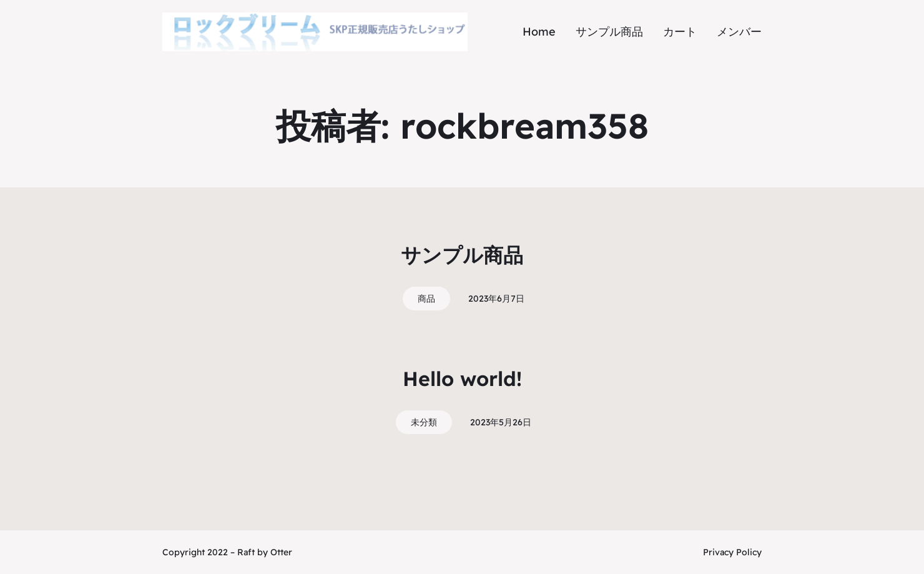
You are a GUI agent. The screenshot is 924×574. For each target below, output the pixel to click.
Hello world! (462, 379)
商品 (426, 299)
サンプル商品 (462, 255)
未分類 (424, 422)
